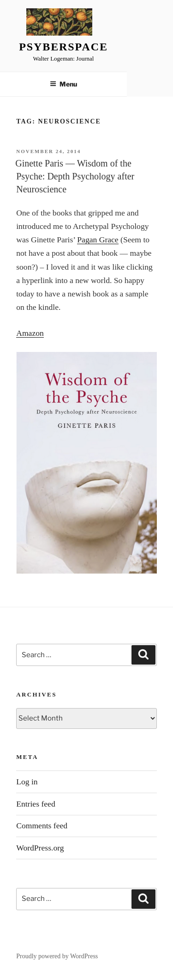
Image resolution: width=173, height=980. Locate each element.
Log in (27, 782)
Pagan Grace (98, 240)
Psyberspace (63, 47)
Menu (63, 84)
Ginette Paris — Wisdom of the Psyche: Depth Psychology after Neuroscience (75, 176)
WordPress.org (40, 848)
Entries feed (36, 804)
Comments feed (42, 826)
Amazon (30, 333)
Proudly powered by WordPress (57, 956)
